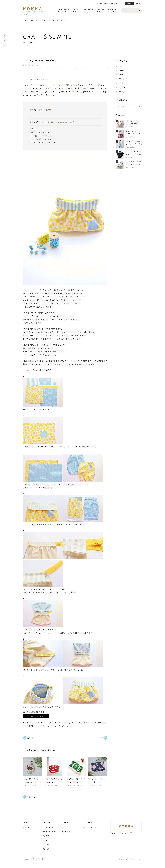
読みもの (46, 845)
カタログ (87, 12)
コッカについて (87, 823)
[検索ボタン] (139, 11)
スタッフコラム (48, 827)
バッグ (121, 66)
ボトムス (122, 83)
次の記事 (100, 738)
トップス (122, 87)
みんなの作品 (113, 12)
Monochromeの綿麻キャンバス (66, 85)
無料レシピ (34, 21)
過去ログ (46, 849)
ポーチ (43, 21)
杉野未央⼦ (48, 110)
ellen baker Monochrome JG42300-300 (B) (59, 122)
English (138, 3)
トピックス (47, 823)
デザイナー (101, 12)
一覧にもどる (32, 797)
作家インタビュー (49, 831)
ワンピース (123, 79)
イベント (46, 840)
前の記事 (30, 738)
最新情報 (46, 836)
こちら (52, 726)
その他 (121, 92)
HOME (25, 21)
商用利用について (116, 4)
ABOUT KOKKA (103, 4)
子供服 (121, 75)
